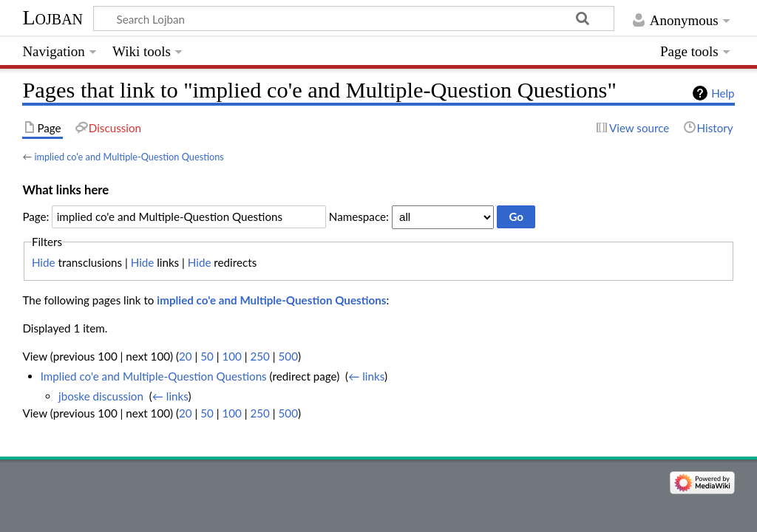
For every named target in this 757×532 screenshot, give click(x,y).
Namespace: (359, 216)
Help (723, 93)
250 (260, 356)
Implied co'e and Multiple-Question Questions (154, 376)
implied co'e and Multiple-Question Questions (129, 157)
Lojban (52, 17)
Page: (35, 216)
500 (288, 356)
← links (366, 376)
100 (231, 356)
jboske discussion (101, 396)
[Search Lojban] (354, 18)
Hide (44, 262)
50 (207, 356)
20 (186, 356)
